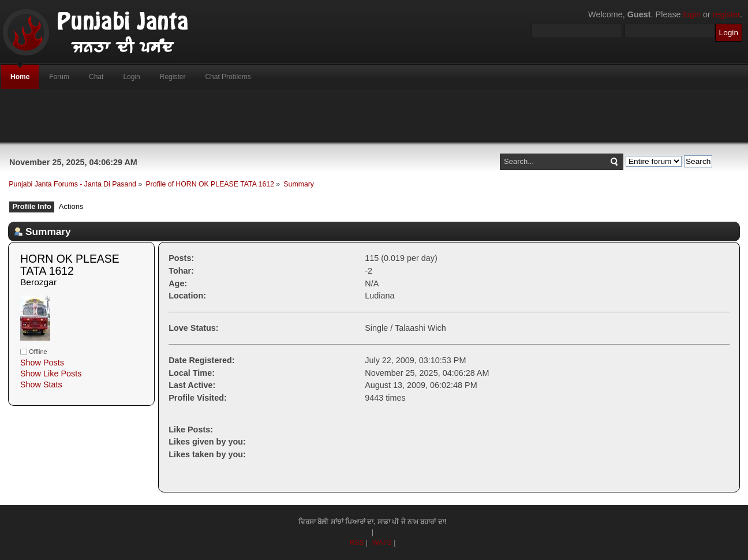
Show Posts (42, 363)
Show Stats (41, 384)
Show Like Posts (51, 374)
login (692, 14)
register (726, 14)
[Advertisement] (374, 116)
